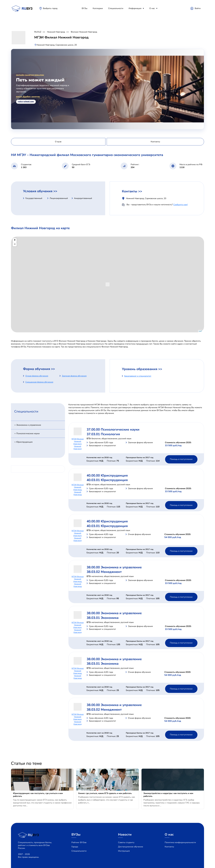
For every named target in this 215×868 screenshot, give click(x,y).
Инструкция (124, 851)
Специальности (116, 8)
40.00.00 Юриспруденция (107, 475)
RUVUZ (38, 32)
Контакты (169, 847)
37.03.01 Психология (103, 434)
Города (75, 847)
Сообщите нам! (180, 205)
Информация (135, 8)
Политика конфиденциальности (180, 842)
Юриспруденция (24, 442)
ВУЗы (85, 8)
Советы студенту (126, 842)
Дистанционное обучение (131, 847)
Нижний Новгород (56, 32)
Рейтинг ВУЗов (79, 842)
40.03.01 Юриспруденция (107, 480)
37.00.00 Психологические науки (113, 429)
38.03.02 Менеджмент (104, 572)
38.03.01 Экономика (103, 618)
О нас (152, 8)
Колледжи (98, 8)
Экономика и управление (29, 425)
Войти (198, 8)
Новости (125, 834)
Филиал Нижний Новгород (84, 32)
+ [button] (15, 240)
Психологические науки (28, 433)
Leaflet (201, 331)
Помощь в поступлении (181, 459)
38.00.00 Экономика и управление (114, 567)
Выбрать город (50, 8)
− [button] (15, 244)
